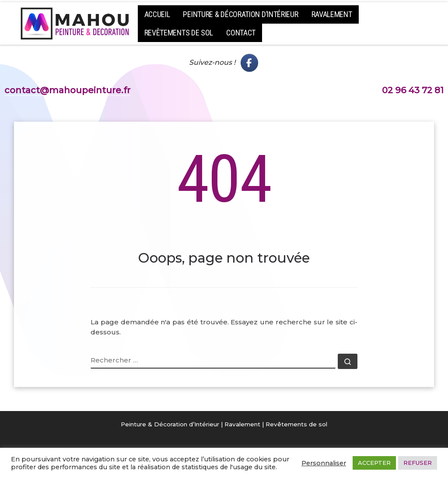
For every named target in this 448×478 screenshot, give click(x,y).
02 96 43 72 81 (413, 90)
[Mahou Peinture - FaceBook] (249, 63)
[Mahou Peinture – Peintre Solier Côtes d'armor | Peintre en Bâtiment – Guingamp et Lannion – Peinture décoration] (75, 22)
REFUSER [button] (418, 463)
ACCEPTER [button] (374, 463)
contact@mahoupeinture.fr (67, 90)
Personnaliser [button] (324, 463)
